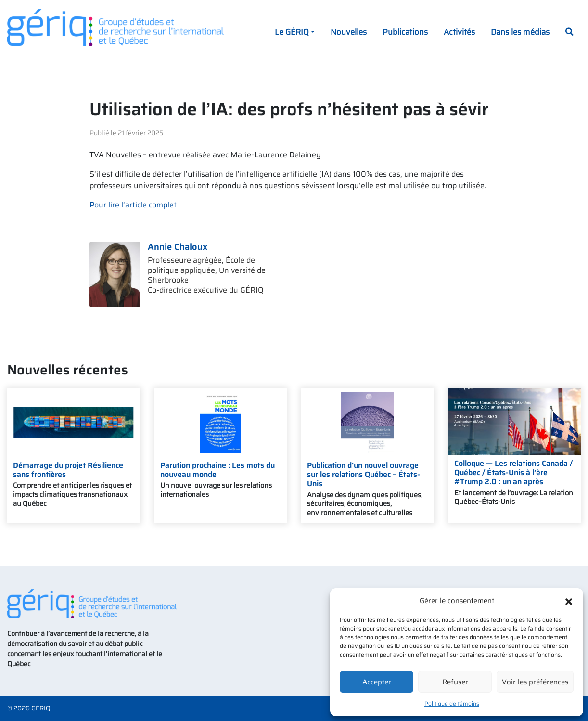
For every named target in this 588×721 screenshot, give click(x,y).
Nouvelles (349, 32)
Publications (405, 32)
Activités (459, 32)
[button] (569, 601)
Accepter (377, 682)
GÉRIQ (41, 708)
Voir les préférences (535, 682)
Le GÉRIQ (292, 32)
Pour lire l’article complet (133, 205)
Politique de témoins (452, 703)
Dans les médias (520, 32)
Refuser (455, 682)
